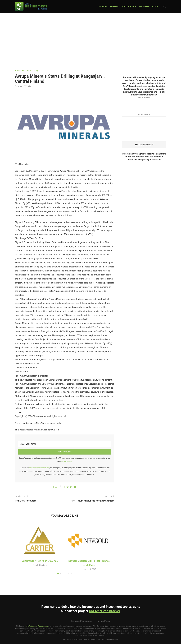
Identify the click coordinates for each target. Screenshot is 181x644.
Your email (144, 118)
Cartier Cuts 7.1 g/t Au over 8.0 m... (40, 561)
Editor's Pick (20, 71)
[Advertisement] (90, 37)
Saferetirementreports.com (39, 468)
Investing (145, 6)
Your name (144, 101)
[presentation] (147, 132)
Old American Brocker (104, 611)
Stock (155, 6)
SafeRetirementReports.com (37, 626)
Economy (115, 6)
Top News (102, 6)
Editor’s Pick (129, 6)
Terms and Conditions (81, 621)
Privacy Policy (67, 462)
